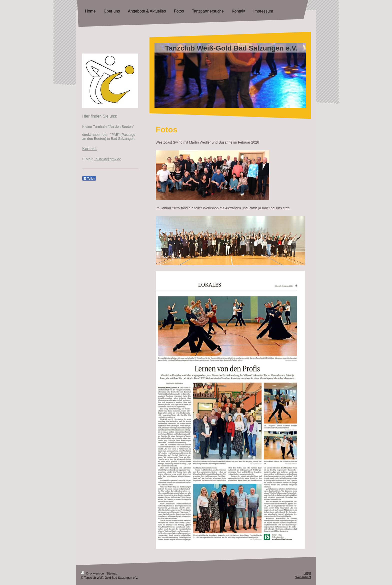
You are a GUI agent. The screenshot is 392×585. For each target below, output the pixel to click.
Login (307, 573)
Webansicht (303, 577)
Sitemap (112, 573)
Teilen (89, 179)
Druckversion (93, 573)
